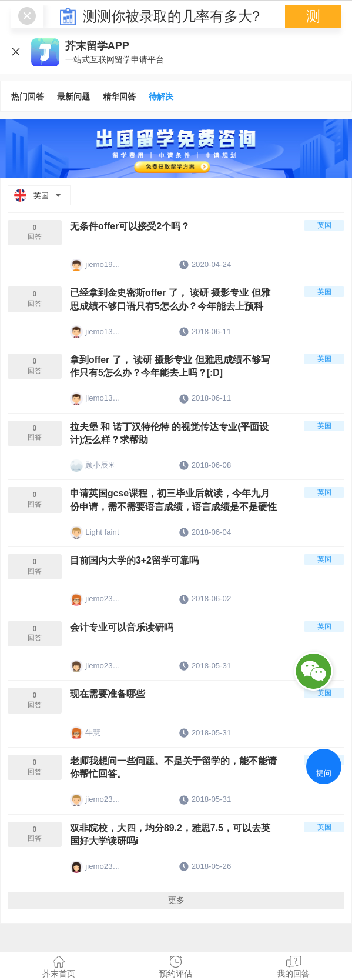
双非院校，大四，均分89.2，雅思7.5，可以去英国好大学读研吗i (171, 849)
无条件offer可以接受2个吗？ (134, 227)
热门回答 (28, 96)
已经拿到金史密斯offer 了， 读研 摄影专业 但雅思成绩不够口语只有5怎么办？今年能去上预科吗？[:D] (172, 302)
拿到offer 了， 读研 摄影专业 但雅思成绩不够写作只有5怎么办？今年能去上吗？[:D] (171, 370)
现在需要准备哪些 (110, 705)
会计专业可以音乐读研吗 (125, 637)
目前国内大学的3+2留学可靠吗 (138, 569)
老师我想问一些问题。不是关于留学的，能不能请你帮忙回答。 (170, 780)
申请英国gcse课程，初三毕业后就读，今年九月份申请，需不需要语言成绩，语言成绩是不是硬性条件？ (171, 508)
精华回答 (119, 96)
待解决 (161, 96)
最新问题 (73, 96)
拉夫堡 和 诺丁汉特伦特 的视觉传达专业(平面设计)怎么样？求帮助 (171, 439)
